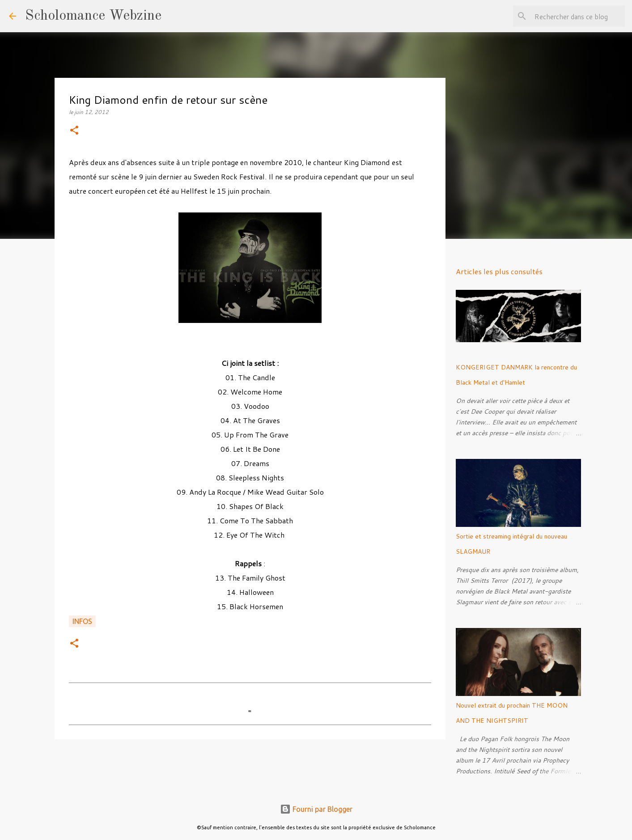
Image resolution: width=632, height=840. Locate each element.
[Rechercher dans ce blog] (578, 16)
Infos (82, 621)
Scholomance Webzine (93, 16)
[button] (74, 131)
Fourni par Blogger (316, 809)
